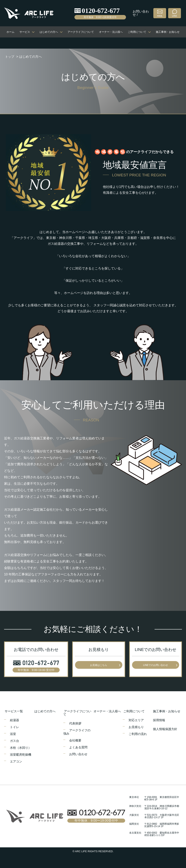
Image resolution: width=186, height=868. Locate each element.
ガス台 (15, 741)
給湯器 (15, 720)
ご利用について (137, 32)
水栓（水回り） (22, 747)
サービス (25, 32)
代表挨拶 (76, 723)
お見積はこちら (99, 665)
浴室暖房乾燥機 (22, 754)
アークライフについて (81, 32)
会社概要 (76, 740)
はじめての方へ (49, 32)
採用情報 (159, 720)
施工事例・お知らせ (168, 32)
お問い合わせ (79, 754)
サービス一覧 (14, 711)
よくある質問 (79, 747)
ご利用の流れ (139, 734)
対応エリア (137, 720)
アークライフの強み (78, 732)
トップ (10, 57)
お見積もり (137, 727)
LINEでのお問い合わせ (155, 665)
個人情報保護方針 (165, 729)
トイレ (15, 727)
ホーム (10, 32)
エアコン (17, 761)
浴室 (13, 734)
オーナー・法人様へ (111, 32)
